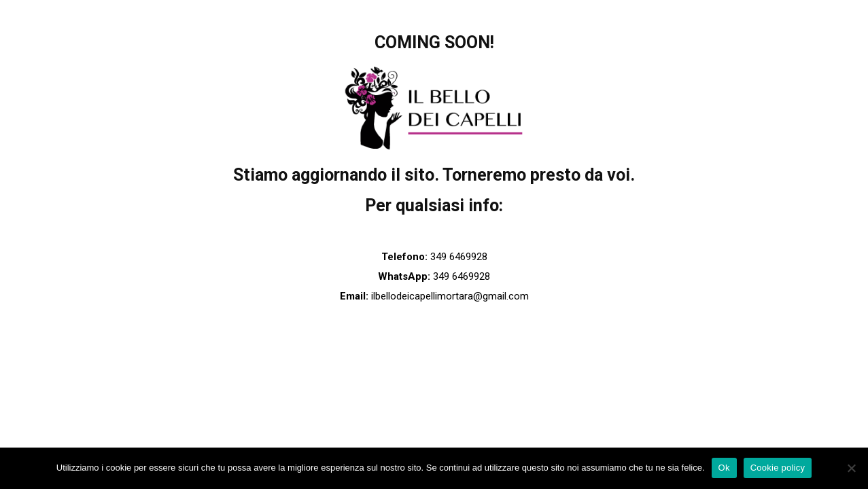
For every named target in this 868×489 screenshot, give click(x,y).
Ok (724, 468)
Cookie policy (778, 468)
